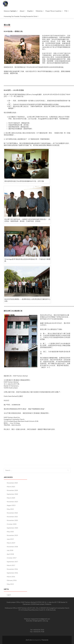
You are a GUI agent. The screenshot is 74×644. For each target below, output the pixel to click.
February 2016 (12, 580)
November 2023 (12, 502)
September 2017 (12, 562)
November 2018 (12, 547)
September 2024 (12, 494)
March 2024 (11, 498)
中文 (66, 11)
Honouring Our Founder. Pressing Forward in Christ (21, 16)
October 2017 (12, 558)
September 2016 (12, 573)
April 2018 (10, 554)
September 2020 (12, 528)
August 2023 (11, 505)
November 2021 (12, 517)
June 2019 (10, 539)
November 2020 (12, 520)
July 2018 (10, 550)
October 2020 (12, 524)
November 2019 (12, 535)
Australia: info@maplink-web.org (37, 621)
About (22, 11)
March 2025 (11, 487)
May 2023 (10, 509)
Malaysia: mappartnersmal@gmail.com (37, 619)
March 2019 (11, 543)
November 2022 (12, 513)
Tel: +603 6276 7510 (37, 630)
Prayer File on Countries (53, 11)
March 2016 (11, 577)
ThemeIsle (45, 640)
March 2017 (11, 565)
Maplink (30, 11)
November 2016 (12, 569)
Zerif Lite (29, 640)
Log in (9, 595)
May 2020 (10, 532)
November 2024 (12, 490)
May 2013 (10, 584)
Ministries (39, 11)
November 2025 (12, 483)
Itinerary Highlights (10, 11)
